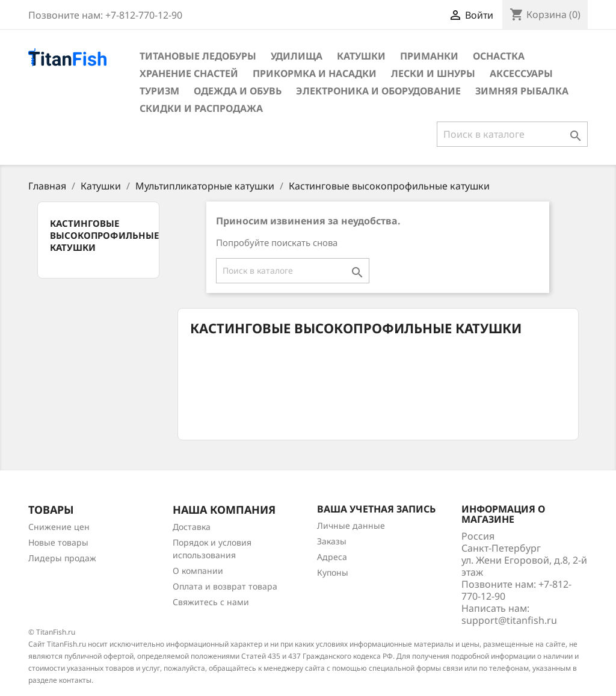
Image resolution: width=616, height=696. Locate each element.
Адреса (332, 557)
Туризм (159, 91)
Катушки (361, 56)
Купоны (333, 572)
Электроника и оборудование (378, 91)
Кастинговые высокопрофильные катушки (104, 235)
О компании (198, 571)
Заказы (332, 541)
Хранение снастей (189, 73)
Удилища (297, 56)
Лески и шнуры (433, 73)
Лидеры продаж (62, 558)
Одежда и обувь (238, 91)
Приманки (429, 56)
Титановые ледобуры (198, 56)
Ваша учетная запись (376, 509)
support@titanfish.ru (509, 620)
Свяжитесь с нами (211, 602)
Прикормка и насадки (315, 73)
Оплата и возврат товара (225, 586)
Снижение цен (59, 527)
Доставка (192, 527)
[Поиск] (512, 134)
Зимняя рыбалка (522, 91)
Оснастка (499, 56)
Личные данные (351, 525)
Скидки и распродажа (201, 108)
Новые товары (58, 542)
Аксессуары (521, 73)
